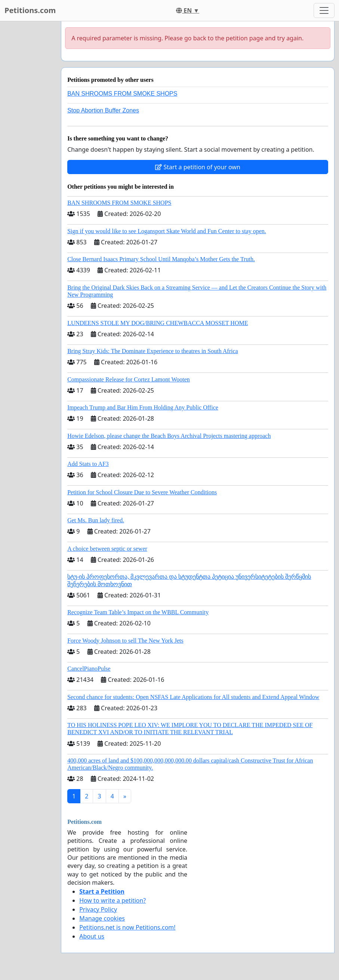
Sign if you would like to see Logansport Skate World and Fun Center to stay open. (167, 231)
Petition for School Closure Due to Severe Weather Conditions (142, 492)
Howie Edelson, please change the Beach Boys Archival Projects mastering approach (169, 436)
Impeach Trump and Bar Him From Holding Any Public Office (143, 407)
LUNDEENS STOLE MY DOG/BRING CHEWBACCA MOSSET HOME (158, 323)
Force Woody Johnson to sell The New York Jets (125, 641)
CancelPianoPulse (89, 669)
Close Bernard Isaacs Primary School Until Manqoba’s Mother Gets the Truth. (161, 259)
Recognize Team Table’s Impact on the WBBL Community (138, 612)
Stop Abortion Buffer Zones (103, 110)
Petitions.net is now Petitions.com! (127, 927)
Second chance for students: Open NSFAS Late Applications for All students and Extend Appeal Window (193, 697)
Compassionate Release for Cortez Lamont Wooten (129, 379)
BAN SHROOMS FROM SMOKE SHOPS (122, 94)
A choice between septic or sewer (107, 549)
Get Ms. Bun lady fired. (96, 520)
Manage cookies (102, 918)
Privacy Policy (98, 909)
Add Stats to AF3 (88, 464)
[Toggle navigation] (324, 10)
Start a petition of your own (198, 167)
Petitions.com (30, 10)
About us (92, 936)
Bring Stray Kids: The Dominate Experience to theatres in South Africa (152, 351)
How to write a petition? (113, 900)
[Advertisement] (28, 133)
